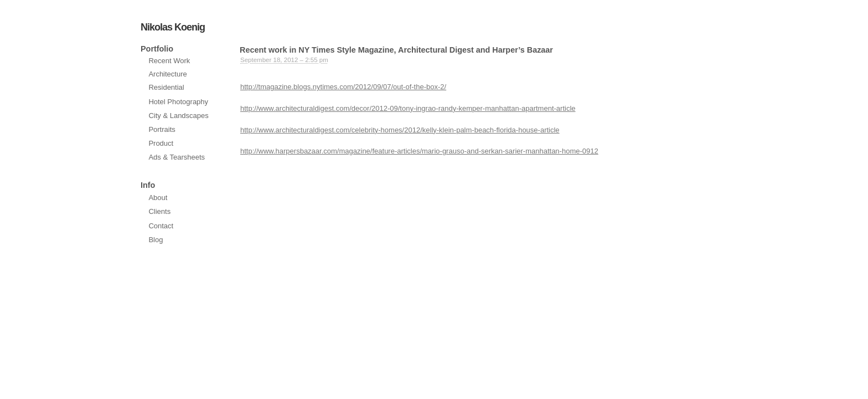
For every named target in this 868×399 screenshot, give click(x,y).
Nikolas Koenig (173, 27)
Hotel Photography (178, 102)
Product (161, 143)
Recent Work (169, 61)
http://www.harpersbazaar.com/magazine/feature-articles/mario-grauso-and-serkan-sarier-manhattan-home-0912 (419, 151)
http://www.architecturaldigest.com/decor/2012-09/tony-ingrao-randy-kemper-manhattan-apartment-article (408, 108)
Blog (156, 240)
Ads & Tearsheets (177, 157)
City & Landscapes (178, 116)
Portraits (162, 129)
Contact (161, 226)
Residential (166, 87)
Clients (159, 211)
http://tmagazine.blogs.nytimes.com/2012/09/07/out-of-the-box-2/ (343, 87)
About (158, 198)
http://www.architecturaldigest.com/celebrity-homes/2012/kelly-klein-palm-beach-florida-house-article (400, 130)
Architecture (167, 74)
